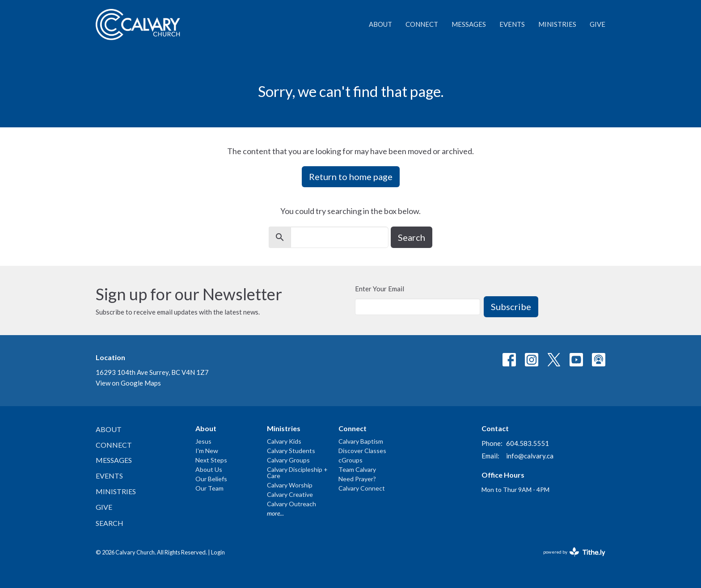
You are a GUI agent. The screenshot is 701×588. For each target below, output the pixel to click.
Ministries (557, 24)
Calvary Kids (284, 441)
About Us (209, 469)
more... (275, 513)
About (380, 24)
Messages (469, 24)
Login (218, 552)
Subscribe (511, 307)
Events (512, 24)
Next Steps (211, 460)
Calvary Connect (362, 488)
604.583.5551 (528, 443)
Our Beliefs (211, 479)
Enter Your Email (380, 289)
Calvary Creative (290, 494)
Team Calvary (357, 469)
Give (598, 24)
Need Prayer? (357, 479)
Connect (422, 24)
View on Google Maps (128, 383)
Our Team (209, 488)
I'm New (207, 451)
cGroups (350, 460)
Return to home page (351, 176)
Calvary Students (291, 451)
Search (412, 237)
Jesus (203, 441)
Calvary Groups (288, 460)
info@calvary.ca (530, 456)
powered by (574, 552)
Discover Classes (362, 451)
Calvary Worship (290, 485)
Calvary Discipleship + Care (297, 472)
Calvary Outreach (291, 504)
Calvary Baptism (361, 441)
